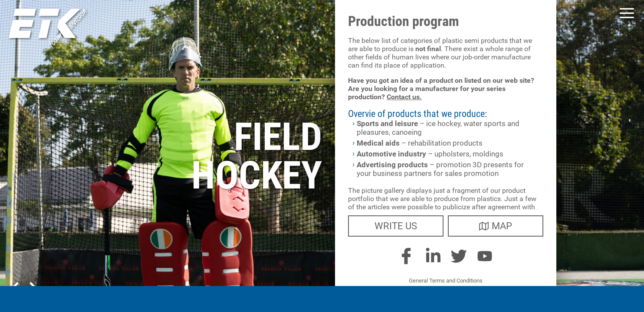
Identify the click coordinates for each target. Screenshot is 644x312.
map (496, 226)
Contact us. (404, 97)
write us (396, 226)
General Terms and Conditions (446, 281)
